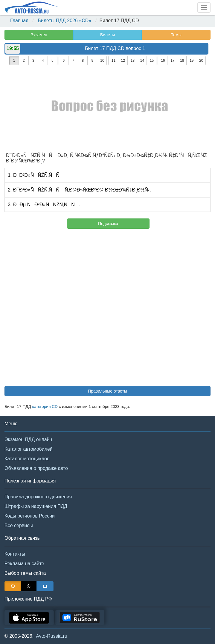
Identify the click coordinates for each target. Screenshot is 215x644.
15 (152, 61)
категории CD (45, 407)
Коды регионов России (30, 516)
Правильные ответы (107, 391)
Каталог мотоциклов (27, 459)
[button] (202, 631)
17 (172, 61)
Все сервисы (19, 525)
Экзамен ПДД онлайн (28, 439)
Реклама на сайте (24, 564)
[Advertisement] (107, 310)
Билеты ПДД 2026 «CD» (64, 21)
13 (133, 61)
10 (102, 61)
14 (142, 61)
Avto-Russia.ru (52, 636)
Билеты (107, 35)
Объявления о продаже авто (36, 468)
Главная (19, 21)
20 (201, 61)
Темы (176, 35)
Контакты (15, 554)
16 (163, 61)
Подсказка (108, 224)
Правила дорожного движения (38, 497)
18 (182, 61)
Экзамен (39, 35)
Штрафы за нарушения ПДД (36, 506)
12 (123, 61)
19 (192, 61)
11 (113, 61)
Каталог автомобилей (29, 449)
